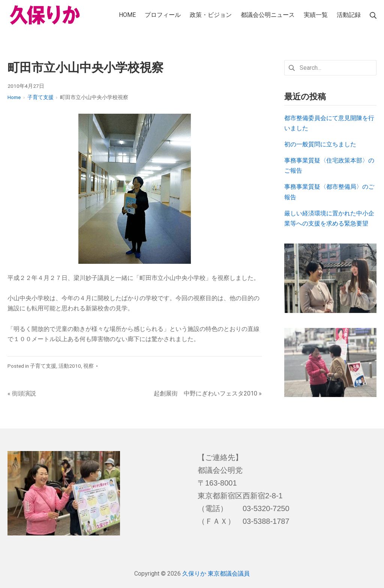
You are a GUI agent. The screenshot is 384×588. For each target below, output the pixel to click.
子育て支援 (43, 366)
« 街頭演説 (22, 393)
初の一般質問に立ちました (320, 144)
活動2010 (70, 366)
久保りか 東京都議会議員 (216, 574)
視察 (88, 366)
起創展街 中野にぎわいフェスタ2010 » (208, 393)
